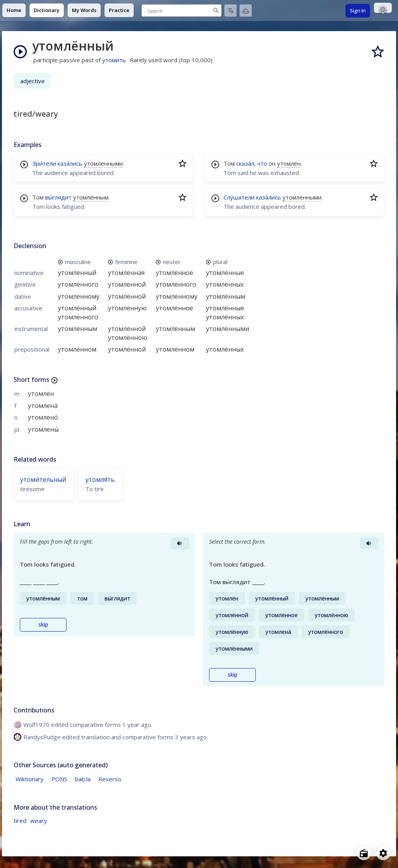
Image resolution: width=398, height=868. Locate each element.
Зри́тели (44, 163)
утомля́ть (100, 479)
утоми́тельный (43, 479)
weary (39, 821)
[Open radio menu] (364, 853)
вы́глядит (58, 197)
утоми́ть (114, 60)
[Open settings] (383, 853)
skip (43, 625)
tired (20, 821)
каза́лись (70, 163)
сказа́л (245, 163)
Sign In (358, 10)
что (262, 163)
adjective (32, 81)
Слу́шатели (239, 197)
